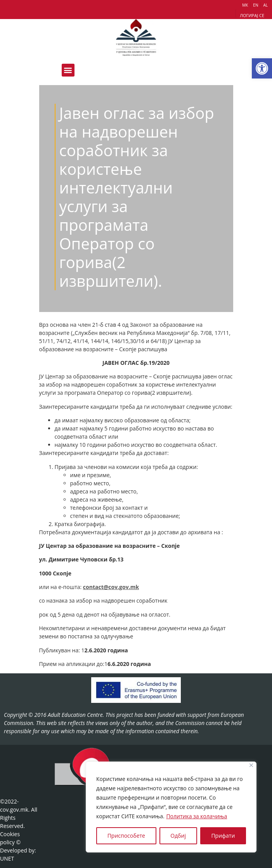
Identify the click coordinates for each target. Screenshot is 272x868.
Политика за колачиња (197, 816)
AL (265, 5)
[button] (262, 68)
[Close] (251, 765)
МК (245, 5)
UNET (7, 858)
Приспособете (126, 836)
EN (256, 5)
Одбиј (178, 836)
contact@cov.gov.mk (111, 587)
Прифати (223, 836)
